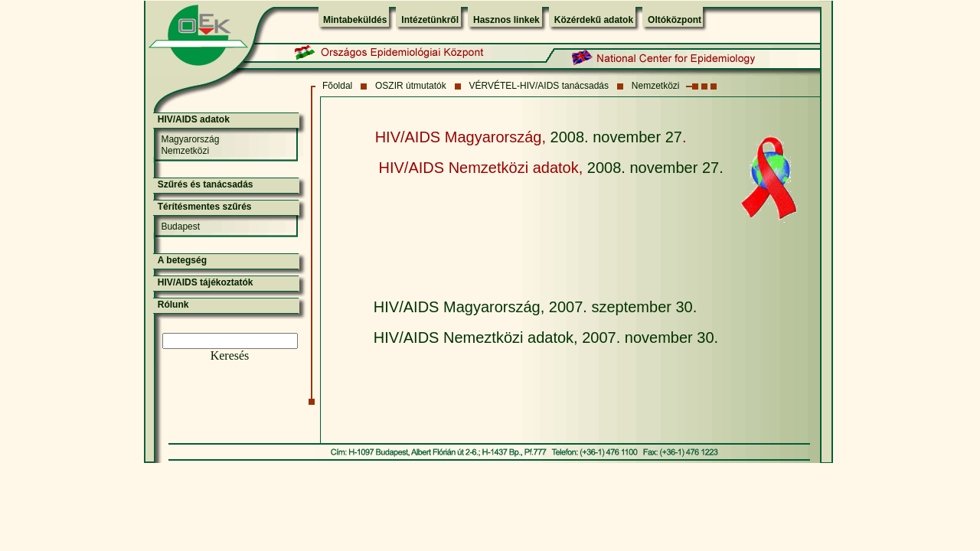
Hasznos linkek (506, 20)
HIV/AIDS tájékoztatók (206, 282)
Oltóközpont (675, 20)
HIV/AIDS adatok (194, 119)
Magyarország (190, 139)
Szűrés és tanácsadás (206, 184)
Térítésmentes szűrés (205, 207)
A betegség (182, 260)
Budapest (180, 227)
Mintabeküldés (355, 20)
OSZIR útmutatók (411, 86)
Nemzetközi (656, 86)
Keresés (230, 355)
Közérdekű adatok (594, 20)
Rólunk (173, 305)
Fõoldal (337, 86)
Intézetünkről (430, 20)
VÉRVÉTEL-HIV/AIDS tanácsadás (539, 86)
